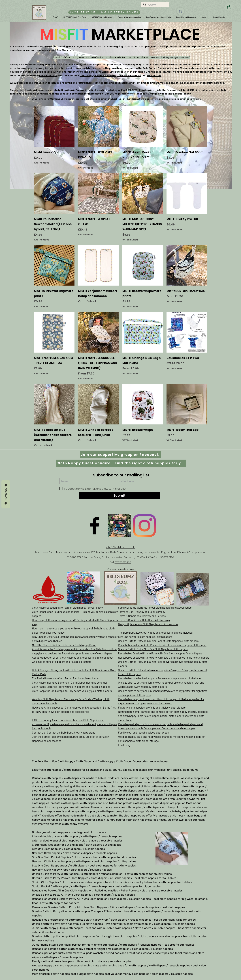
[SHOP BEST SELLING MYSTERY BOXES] (104, 12)
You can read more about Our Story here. (50, 50)
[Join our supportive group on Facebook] (120, 455)
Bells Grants (154, 75)
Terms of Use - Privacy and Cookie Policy (142, 612)
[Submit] (120, 496)
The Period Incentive (129, 75)
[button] (55, 17)
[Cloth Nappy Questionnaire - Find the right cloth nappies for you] (121, 463)
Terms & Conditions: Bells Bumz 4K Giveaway (144, 620)
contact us (195, 99)
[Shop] (180, 11)
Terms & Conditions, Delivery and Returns (142, 616)
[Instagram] (144, 526)
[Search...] (155, 5)
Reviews (6, 494)
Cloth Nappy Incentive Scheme (98, 75)
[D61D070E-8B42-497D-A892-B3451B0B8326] (120, 526)
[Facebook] (95, 526)
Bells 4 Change (146, 72)
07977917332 (123, 562)
